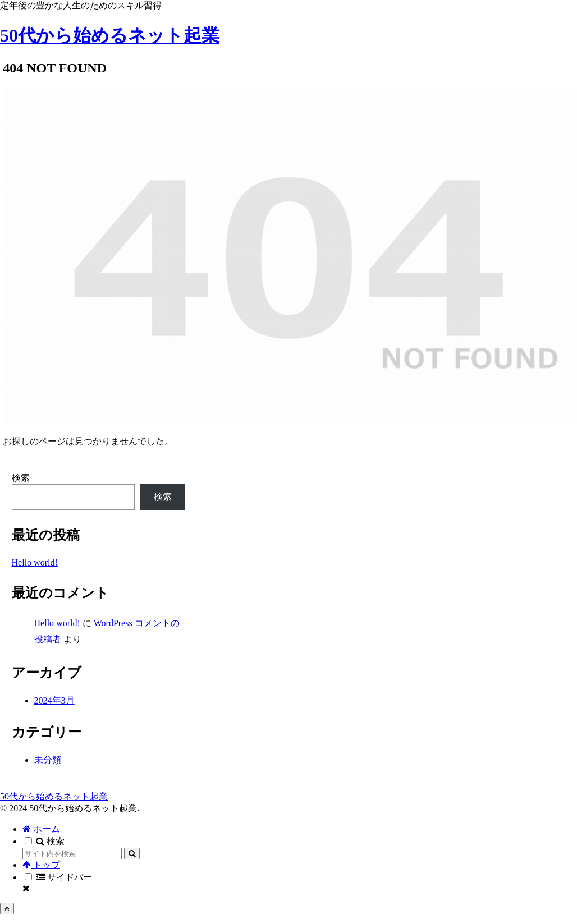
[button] (132, 854)
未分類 (48, 760)
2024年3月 (54, 700)
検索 (21, 478)
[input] (72, 854)
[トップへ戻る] (7, 909)
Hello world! (35, 562)
